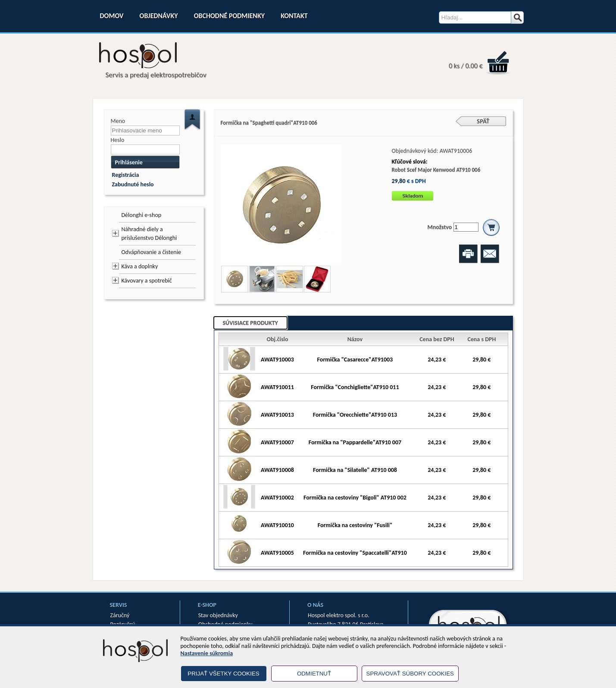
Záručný (120, 615)
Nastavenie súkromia (207, 653)
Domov (112, 16)
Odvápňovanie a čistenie (151, 252)
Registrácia (126, 175)
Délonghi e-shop (142, 215)
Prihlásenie (129, 162)
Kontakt (294, 16)
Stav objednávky (218, 615)
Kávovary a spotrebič (147, 281)
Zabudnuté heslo (133, 184)
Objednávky (159, 16)
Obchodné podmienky (229, 16)
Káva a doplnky (140, 266)
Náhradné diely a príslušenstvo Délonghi (149, 234)
